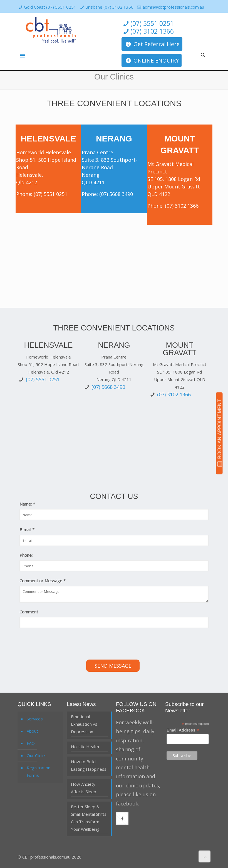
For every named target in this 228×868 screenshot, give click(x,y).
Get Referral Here (152, 44)
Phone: (26, 555)
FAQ (31, 743)
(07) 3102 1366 (148, 31)
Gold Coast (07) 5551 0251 (50, 7)
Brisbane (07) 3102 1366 (109, 7)
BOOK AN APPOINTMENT (219, 433)
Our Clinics (37, 755)
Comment (29, 612)
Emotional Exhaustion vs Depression (84, 724)
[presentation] (62, 645)
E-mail (27, 529)
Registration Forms (39, 771)
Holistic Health (85, 747)
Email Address (183, 730)
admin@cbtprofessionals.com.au (173, 7)
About (32, 731)
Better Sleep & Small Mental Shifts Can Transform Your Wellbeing (89, 818)
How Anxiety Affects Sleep (84, 788)
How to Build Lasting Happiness (89, 765)
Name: (27, 504)
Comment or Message (43, 581)
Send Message (113, 666)
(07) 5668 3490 (116, 194)
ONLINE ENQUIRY (152, 60)
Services (35, 719)
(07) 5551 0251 (148, 23)
